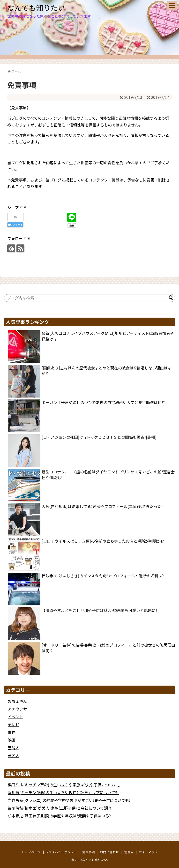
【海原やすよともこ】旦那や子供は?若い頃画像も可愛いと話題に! (99, 610)
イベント (15, 717)
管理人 (129, 852)
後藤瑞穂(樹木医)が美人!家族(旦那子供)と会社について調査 (60, 808)
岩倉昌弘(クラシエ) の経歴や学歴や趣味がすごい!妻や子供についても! (69, 800)
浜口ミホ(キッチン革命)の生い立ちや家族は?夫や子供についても (64, 785)
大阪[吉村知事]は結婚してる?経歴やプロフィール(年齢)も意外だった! (102, 506)
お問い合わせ (109, 852)
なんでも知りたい (36, 8)
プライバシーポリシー (61, 852)
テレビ (14, 724)
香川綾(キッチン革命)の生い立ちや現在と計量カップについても (63, 792)
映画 (12, 740)
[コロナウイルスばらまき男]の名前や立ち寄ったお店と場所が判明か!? (103, 541)
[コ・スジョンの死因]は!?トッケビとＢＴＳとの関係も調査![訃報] (99, 437)
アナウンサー (19, 709)
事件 (12, 732)
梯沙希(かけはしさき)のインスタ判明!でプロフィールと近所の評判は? (103, 576)
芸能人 (14, 748)
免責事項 (89, 852)
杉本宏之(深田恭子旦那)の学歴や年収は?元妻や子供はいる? (59, 816)
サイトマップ (148, 852)
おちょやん (17, 701)
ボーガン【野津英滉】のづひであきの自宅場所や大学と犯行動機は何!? (103, 402)
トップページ (31, 852)
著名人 (14, 755)
